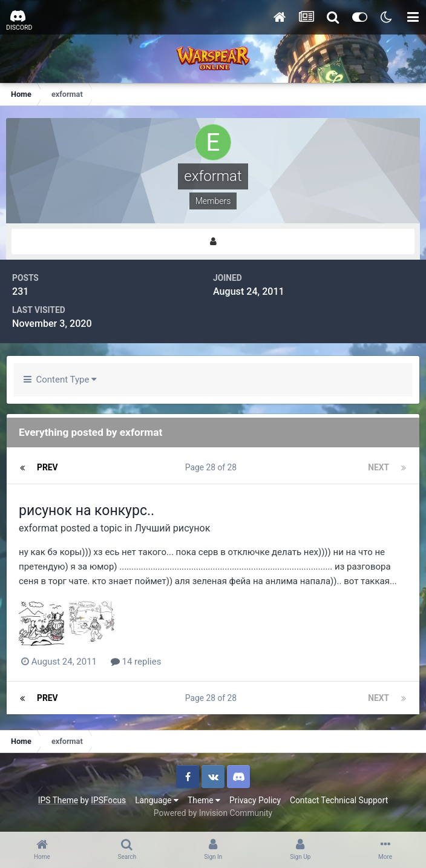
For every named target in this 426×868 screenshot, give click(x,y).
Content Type (60, 380)
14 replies (136, 662)
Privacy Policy (255, 800)
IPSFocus (108, 800)
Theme (204, 800)
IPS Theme (58, 800)
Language (157, 800)
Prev (48, 467)
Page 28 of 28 (213, 467)
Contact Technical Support (339, 800)
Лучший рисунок (172, 528)
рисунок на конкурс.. (87, 511)
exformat (38, 528)
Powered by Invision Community (213, 813)
